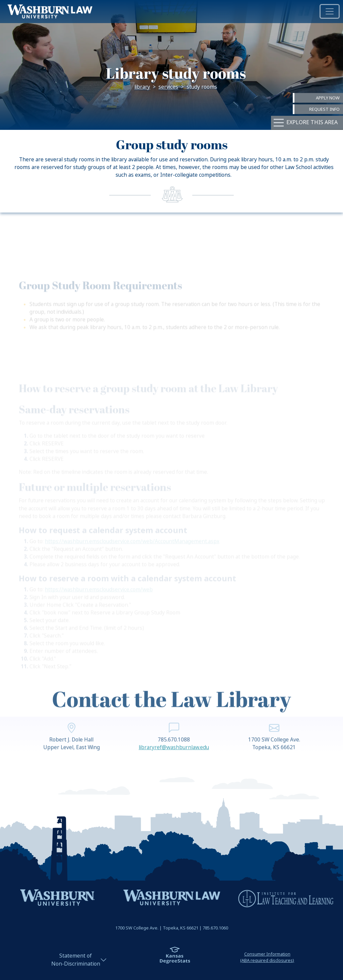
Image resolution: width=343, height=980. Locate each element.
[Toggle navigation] (330, 11)
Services (168, 87)
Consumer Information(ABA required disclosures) (267, 957)
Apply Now (328, 98)
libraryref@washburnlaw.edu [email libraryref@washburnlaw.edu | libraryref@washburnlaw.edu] (174, 758)
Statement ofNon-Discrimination (76, 960)
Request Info (324, 109)
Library (142, 87)
